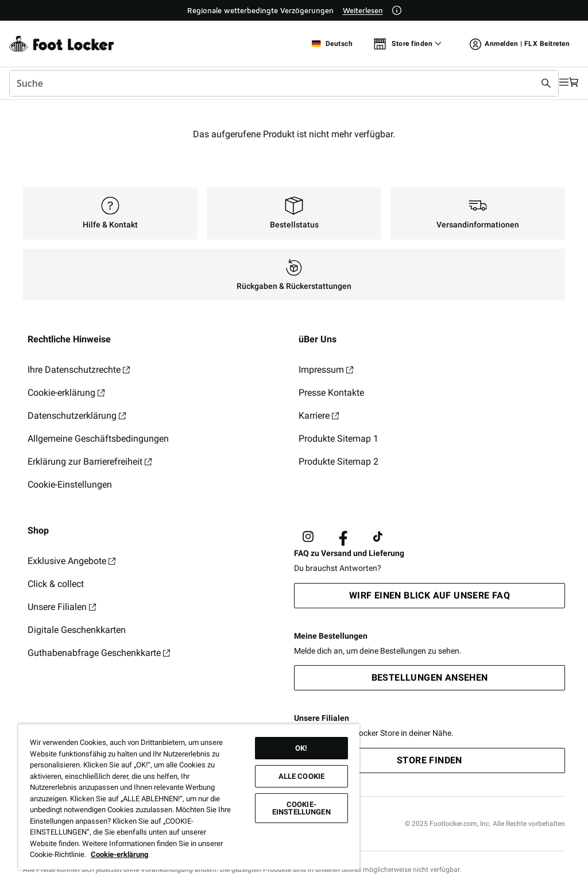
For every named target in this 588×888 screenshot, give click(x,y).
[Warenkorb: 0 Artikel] (570, 83)
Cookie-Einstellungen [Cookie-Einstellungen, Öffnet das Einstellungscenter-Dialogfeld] (301, 808)
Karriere (319, 416)
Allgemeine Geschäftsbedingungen (98, 439)
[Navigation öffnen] (547, 83)
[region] (189, 797)
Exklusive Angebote (71, 561)
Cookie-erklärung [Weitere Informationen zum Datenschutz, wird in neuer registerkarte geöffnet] (119, 854)
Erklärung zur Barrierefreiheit (90, 462)
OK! (301, 748)
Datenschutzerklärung (77, 416)
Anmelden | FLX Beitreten (520, 46)
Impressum (326, 370)
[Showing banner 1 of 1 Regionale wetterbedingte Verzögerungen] (294, 10)
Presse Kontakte (331, 393)
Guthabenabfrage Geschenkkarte (99, 653)
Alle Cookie (301, 776)
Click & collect (56, 584)
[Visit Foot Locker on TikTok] (378, 537)
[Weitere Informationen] (397, 10)
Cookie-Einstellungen (70, 484)
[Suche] (271, 83)
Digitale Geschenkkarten (77, 630)
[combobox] (271, 83)
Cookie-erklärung (66, 393)
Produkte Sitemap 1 (339, 439)
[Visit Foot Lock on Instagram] (308, 537)
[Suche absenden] (520, 83)
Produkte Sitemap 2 (339, 462)
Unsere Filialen (62, 607)
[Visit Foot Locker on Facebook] (343, 537)
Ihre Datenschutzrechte (79, 370)
